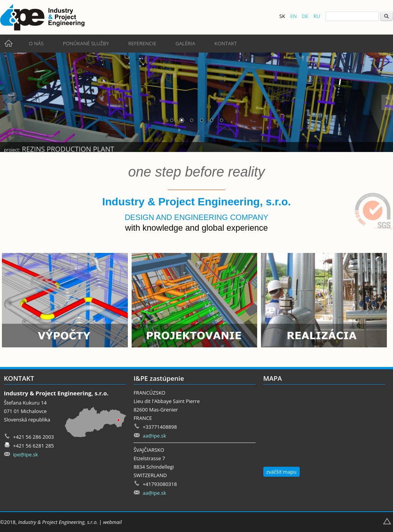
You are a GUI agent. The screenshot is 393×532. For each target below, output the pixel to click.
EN (293, 16)
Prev (6, 102)
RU (317, 16)
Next (387, 102)
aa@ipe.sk (154, 436)
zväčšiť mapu (282, 472)
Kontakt (226, 43)
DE (305, 16)
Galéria (185, 43)
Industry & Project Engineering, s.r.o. (58, 522)
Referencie (142, 43)
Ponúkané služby (86, 43)
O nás (36, 43)
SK (282, 16)
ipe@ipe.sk (26, 454)
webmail (113, 522)
